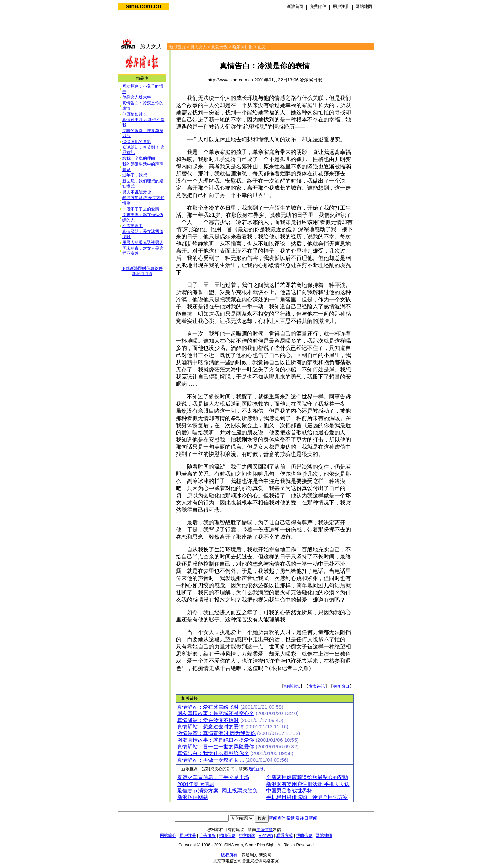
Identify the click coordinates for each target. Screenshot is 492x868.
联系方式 (285, 836)
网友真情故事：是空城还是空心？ (216, 713)
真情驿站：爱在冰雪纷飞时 (208, 707)
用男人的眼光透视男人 (143, 242)
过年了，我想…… (139, 175)
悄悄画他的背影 (137, 142)
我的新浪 (255, 769)
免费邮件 (318, 6)
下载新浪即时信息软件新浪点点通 (142, 271)
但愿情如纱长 (135, 114)
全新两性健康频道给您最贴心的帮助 (307, 777)
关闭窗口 (341, 686)
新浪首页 (295, 6)
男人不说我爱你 (137, 192)
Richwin (266, 836)
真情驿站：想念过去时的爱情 (211, 727)
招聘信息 (227, 836)
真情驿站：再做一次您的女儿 (211, 760)
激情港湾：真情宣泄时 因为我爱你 (216, 733)
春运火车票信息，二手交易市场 (213, 777)
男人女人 (199, 47)
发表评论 (317, 686)
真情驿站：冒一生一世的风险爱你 (216, 747)
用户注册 (341, 6)
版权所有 (229, 855)
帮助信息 (304, 836)
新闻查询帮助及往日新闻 (293, 818)
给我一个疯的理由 (139, 158)
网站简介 (168, 836)
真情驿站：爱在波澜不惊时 (208, 720)
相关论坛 (292, 686)
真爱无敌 (219, 47)
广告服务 (207, 836)
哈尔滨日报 (243, 47)
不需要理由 (133, 226)
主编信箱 (264, 830)
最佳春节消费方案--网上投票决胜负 (217, 791)
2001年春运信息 (196, 784)
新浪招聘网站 (193, 797)
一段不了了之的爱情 (141, 209)
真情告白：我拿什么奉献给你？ (213, 753)
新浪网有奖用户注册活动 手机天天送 (308, 784)
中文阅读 (247, 836)
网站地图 (364, 6)
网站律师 (324, 836)
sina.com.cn (143, 6)
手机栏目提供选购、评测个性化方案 (307, 797)
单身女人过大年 (137, 97)
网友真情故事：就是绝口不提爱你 (216, 740)
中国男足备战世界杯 (289, 791)
